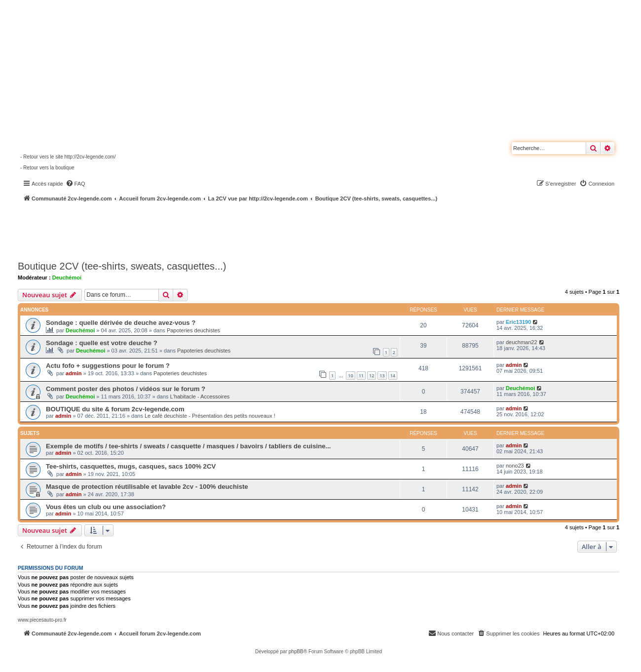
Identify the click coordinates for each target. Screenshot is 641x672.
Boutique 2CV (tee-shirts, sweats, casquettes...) (122, 266)
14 (393, 376)
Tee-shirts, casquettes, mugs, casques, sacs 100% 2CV (131, 466)
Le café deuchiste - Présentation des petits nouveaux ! (210, 416)
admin (74, 373)
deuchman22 (522, 342)
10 (350, 376)
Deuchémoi (67, 277)
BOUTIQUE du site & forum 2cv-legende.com (115, 409)
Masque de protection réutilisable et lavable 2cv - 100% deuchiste (147, 487)
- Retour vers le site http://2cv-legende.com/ (68, 157)
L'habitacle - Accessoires (200, 396)
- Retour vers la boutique (47, 168)
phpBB (296, 652)
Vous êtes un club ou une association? (106, 507)
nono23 (515, 466)
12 (372, 376)
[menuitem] (75, 184)
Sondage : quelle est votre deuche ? (102, 343)
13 (382, 376)
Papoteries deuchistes (193, 330)
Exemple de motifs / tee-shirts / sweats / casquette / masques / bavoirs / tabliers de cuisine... (189, 446)
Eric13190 (518, 322)
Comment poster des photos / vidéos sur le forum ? (126, 389)
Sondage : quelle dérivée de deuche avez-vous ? (121, 323)
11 (361, 376)
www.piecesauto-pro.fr (42, 620)
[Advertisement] (264, 230)
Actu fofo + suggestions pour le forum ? (108, 366)
